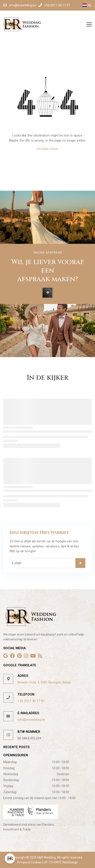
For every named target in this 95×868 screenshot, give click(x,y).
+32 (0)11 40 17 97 (31, 701)
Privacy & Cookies (30, 862)
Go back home (48, 149)
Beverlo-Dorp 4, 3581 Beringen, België (44, 682)
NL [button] (87, 5)
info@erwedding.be (31, 720)
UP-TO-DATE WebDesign (60, 862)
